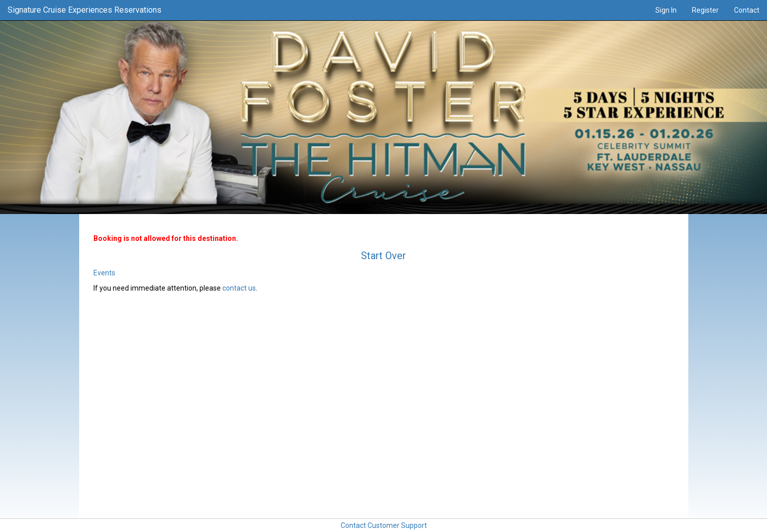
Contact (747, 10)
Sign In (666, 10)
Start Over (383, 256)
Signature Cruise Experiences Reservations (85, 10)
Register (705, 10)
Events (104, 273)
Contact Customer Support (384, 525)
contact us (239, 288)
